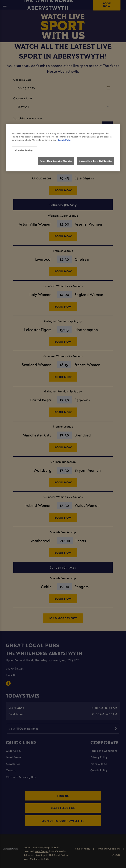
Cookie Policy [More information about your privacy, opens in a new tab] (65, 140)
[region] (63, 148)
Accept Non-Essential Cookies (96, 161)
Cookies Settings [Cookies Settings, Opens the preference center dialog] (24, 150)
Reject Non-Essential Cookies (56, 161)
